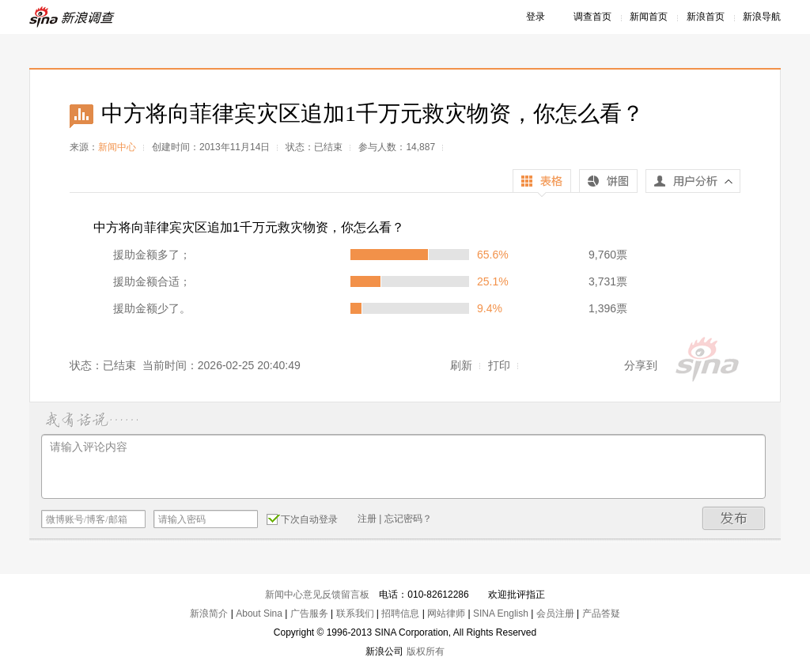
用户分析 (693, 185)
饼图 (608, 183)
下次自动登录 (302, 519)
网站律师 (446, 613)
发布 (734, 518)
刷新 (461, 365)
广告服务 (309, 613)
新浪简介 (209, 613)
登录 (536, 17)
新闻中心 (117, 147)
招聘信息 (400, 613)
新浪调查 (73, 17)
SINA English (501, 613)
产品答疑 (601, 613)
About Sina (259, 613)
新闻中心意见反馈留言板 (317, 595)
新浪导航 (762, 17)
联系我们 (355, 613)
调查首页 (592, 17)
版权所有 (426, 651)
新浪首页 (706, 17)
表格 (542, 183)
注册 (367, 519)
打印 (499, 365)
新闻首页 (649, 17)
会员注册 (555, 613)
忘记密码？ (408, 519)
